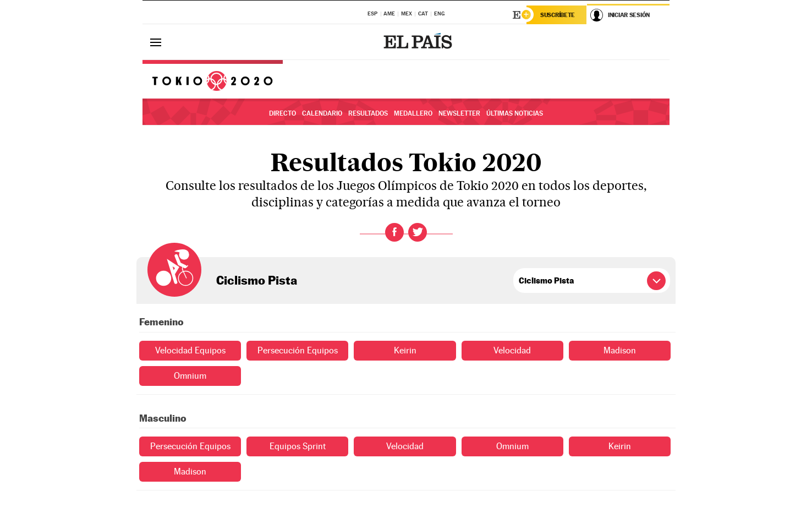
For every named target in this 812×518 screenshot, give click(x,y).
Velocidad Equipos (190, 350)
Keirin (405, 350)
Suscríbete (558, 15)
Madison (620, 350)
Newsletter (459, 113)
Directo (282, 113)
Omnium (190, 376)
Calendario (322, 113)
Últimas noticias (515, 113)
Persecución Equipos (298, 350)
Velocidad (512, 350)
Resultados (368, 113)
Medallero (413, 113)
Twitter (418, 232)
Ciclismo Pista (257, 280)
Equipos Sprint (298, 446)
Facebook (394, 232)
